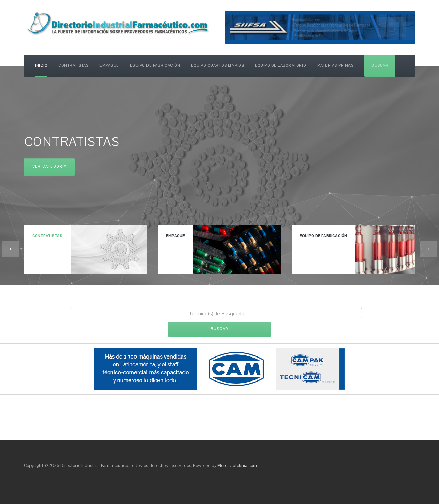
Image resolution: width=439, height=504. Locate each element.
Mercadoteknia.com (237, 465)
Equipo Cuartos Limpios (217, 65)
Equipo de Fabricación (155, 65)
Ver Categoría (49, 167)
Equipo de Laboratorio (281, 65)
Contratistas (73, 65)
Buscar (380, 65)
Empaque (109, 65)
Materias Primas (335, 65)
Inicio (41, 65)
